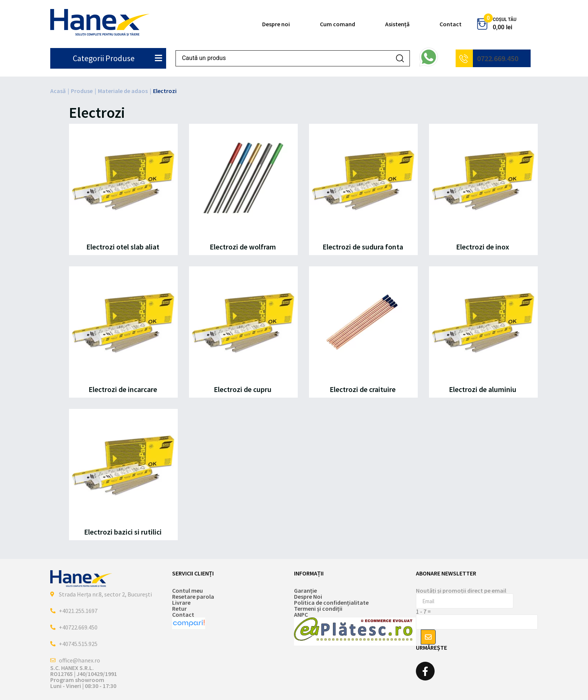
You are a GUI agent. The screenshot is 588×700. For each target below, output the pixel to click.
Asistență (397, 24)
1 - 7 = (423, 611)
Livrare (181, 602)
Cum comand (337, 24)
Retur (179, 608)
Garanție (305, 590)
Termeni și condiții (318, 608)
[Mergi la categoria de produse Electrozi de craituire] (363, 332)
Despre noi (276, 24)
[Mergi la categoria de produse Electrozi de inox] (483, 189)
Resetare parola (193, 596)
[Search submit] (400, 58)
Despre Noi (308, 596)
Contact (451, 24)
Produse (82, 91)
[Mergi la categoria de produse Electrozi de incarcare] (123, 332)
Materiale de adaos (123, 91)
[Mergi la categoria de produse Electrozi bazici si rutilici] (123, 475)
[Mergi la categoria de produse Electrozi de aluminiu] (483, 332)
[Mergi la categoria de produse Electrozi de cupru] (243, 332)
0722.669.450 (498, 58)
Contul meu (187, 590)
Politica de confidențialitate (331, 602)
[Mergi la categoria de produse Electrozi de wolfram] (243, 189)
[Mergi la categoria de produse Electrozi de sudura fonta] (363, 189)
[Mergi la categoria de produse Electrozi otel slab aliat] (123, 189)
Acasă (58, 91)
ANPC (301, 614)
